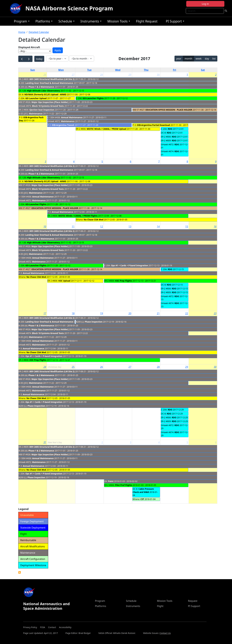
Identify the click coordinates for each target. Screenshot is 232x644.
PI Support (174, 22)
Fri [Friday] (175, 70)
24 (45, 367)
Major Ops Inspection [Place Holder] (50, 102)
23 (215, 313)
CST (142, 499)
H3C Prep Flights (124, 281)
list (214, 59)
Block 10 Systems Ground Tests (48, 106)
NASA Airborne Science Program (69, 8)
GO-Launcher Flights (93, 98)
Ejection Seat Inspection (42, 110)
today (39, 59)
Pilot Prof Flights (124, 485)
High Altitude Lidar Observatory (43, 91)
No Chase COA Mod (94, 220)
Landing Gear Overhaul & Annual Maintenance (49, 83)
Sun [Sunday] (33, 70)
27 (73, 75)
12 (101, 226)
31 (45, 442)
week (199, 59)
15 (187, 226)
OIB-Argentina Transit (63, 125)
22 (187, 313)
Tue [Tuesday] (89, 70)
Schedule (66, 22)
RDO (170, 129)
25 (73, 367)
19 (101, 313)
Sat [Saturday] (203, 70)
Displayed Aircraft (29, 47)
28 (101, 75)
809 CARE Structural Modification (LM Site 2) (52, 79)
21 (158, 313)
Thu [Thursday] (146, 70)
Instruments (90, 22)
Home (22, 32)
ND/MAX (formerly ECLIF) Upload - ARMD (46, 94)
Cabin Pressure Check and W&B (143, 490)
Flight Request (147, 21)
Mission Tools (118, 22)
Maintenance (36, 114)
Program (21, 22)
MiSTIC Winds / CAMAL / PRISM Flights (78, 216)
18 (73, 313)
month (188, 59)
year (179, 59)
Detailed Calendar (39, 32)
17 (45, 313)
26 (45, 75)
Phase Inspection (94, 322)
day (207, 59)
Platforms (43, 22)
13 (130, 226)
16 (215, 226)
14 (158, 226)
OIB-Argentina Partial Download (153, 125)
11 (73, 226)
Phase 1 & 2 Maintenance (41, 87)
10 (45, 226)
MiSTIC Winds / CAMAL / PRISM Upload (107, 129)
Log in (205, 4)
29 (130, 75)
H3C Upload (64, 281)
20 (130, 313)
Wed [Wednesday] (118, 70)
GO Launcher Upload (36, 98)
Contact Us (165, 633)
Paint (111, 481)
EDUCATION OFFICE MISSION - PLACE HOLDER (169, 110)
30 (158, 75)
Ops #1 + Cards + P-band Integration (130, 265)
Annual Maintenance (72, 117)
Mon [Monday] (61, 70)
